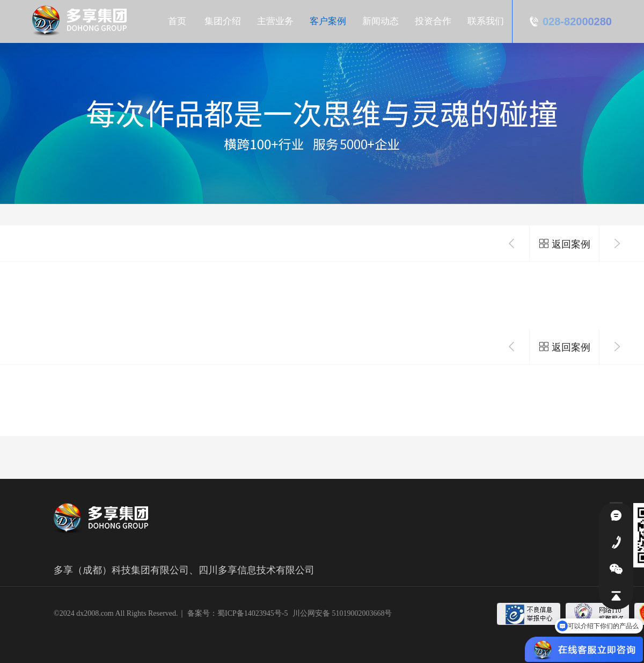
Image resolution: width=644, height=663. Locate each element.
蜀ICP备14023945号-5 (253, 613)
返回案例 (564, 244)
